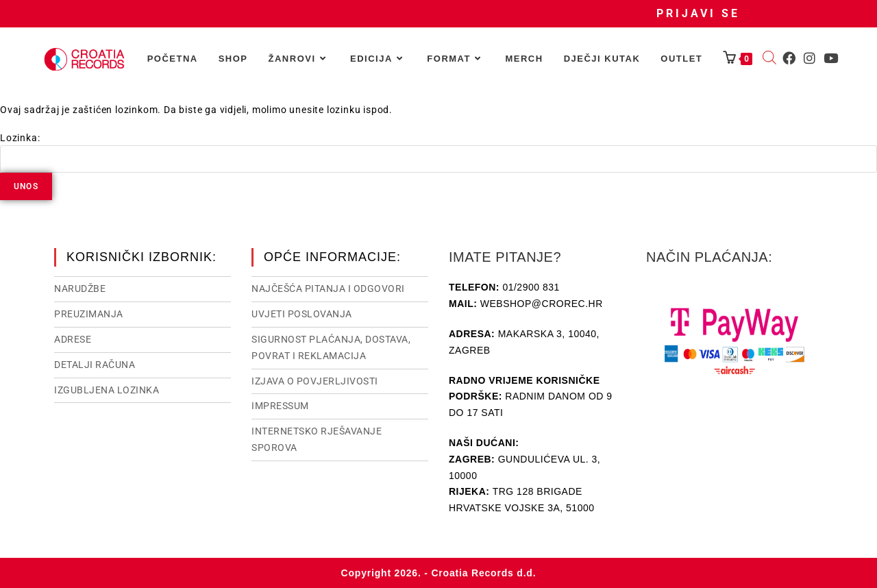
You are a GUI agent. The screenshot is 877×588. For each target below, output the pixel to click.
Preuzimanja (89, 314)
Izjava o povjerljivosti (315, 381)
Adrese (73, 339)
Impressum (280, 406)
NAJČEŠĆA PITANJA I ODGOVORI (328, 289)
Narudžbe (80, 289)
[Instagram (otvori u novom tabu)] (810, 58)
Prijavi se (698, 13)
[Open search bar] (769, 59)
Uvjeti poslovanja (302, 314)
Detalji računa (95, 365)
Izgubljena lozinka (107, 390)
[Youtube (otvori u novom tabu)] (831, 58)
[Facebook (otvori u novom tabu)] (789, 58)
